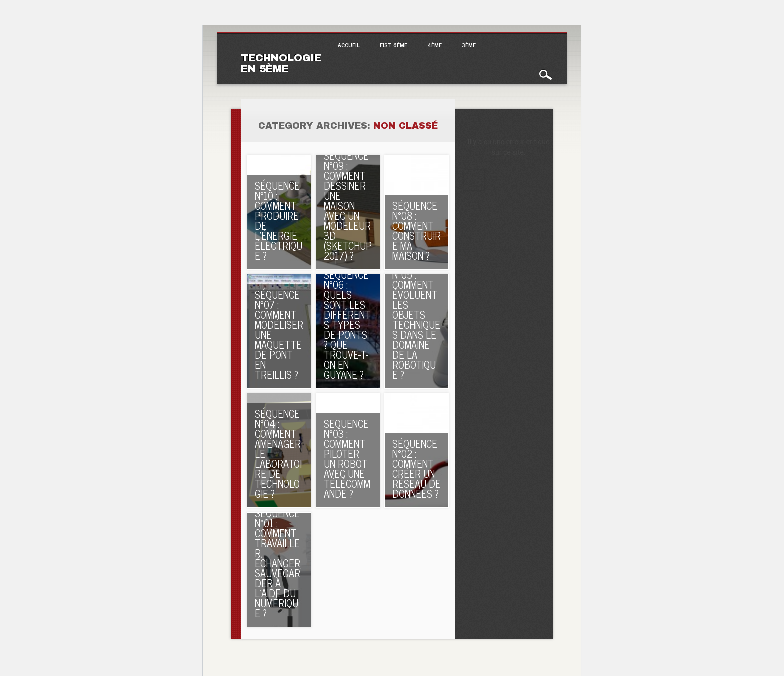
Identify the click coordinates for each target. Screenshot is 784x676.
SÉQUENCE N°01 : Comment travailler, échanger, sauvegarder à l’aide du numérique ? (278, 563)
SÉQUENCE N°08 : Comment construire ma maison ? (417, 231)
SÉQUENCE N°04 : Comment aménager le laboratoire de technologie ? (278, 453)
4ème (435, 45)
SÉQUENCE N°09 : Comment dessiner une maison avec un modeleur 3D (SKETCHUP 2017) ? (348, 206)
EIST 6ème (394, 45)
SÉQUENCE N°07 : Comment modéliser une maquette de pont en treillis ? (279, 335)
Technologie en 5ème (281, 63)
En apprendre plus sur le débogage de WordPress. (474, 180)
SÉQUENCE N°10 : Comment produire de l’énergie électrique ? (279, 221)
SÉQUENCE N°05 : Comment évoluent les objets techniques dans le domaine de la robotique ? (416, 320)
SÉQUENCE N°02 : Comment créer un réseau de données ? (417, 468)
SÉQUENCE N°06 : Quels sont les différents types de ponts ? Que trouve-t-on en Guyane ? (347, 325)
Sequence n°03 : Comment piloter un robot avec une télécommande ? (347, 458)
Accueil (349, 45)
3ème (469, 45)
